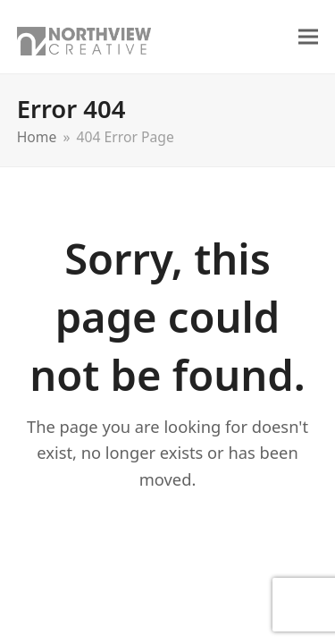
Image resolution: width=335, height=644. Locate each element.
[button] (308, 37)
